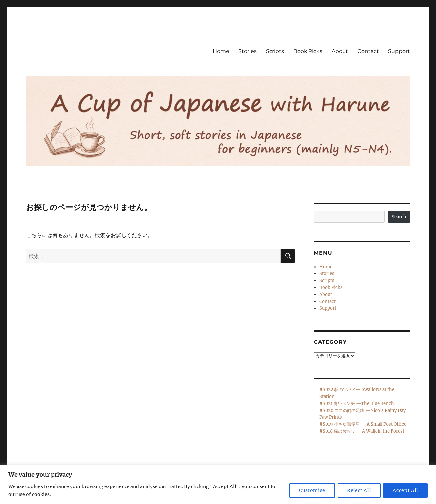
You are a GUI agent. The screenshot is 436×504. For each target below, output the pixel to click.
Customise (312, 490)
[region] (218, 484)
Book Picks (308, 51)
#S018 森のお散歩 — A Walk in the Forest (362, 431)
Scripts (275, 51)
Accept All (405, 490)
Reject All (359, 490)
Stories (248, 51)
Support (399, 51)
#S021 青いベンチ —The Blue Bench (357, 403)
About (340, 51)
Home (221, 51)
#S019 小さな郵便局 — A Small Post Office (363, 424)
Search (399, 217)
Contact (368, 51)
